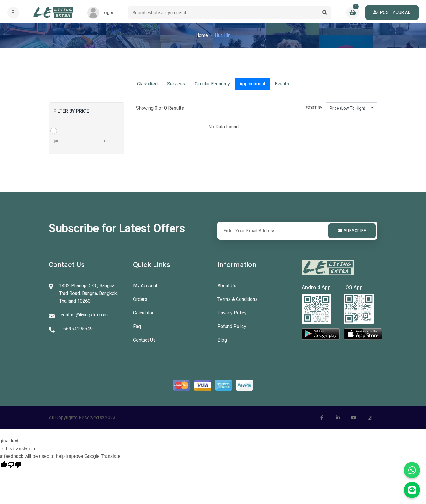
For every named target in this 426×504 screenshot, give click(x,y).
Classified (147, 84)
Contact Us (144, 340)
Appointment (252, 84)
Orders (140, 299)
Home (202, 35)
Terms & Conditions (238, 299)
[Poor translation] (14, 464)
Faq (137, 327)
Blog (222, 340)
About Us (227, 286)
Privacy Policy (232, 313)
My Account (145, 286)
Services (176, 84)
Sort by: (315, 108)
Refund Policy (232, 327)
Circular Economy (212, 84)
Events (282, 84)
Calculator (143, 313)
